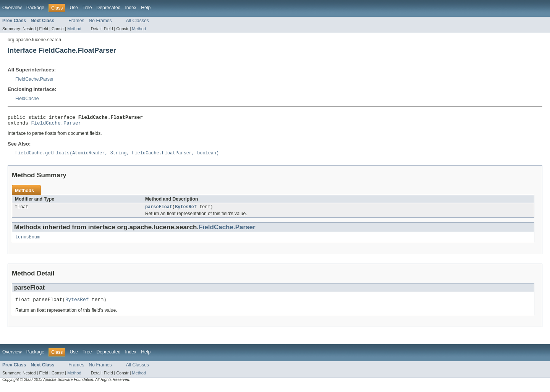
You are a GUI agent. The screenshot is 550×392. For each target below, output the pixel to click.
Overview (12, 8)
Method (74, 29)
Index (131, 8)
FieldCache (27, 99)
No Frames (100, 21)
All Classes (137, 21)
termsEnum (27, 241)
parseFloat (159, 211)
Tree (87, 8)
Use (74, 8)
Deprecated (109, 8)
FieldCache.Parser (35, 79)
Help (146, 8)
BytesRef (186, 211)
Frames (76, 21)
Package (35, 8)
